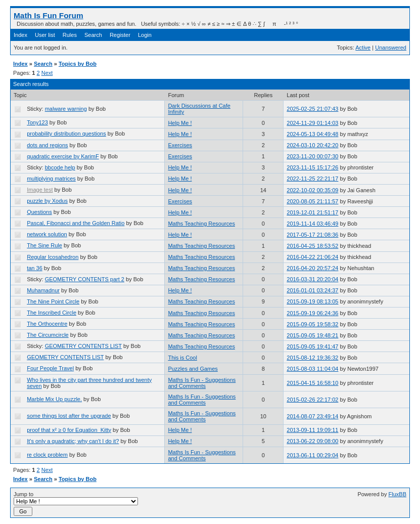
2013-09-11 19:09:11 (312, 430)
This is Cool (182, 358)
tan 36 (35, 268)
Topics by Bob (78, 64)
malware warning (66, 109)
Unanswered (391, 48)
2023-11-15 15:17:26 (312, 167)
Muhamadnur (43, 290)
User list (45, 35)
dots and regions (47, 145)
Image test (40, 190)
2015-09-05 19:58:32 (312, 324)
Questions (39, 212)
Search (93, 35)
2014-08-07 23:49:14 (312, 416)
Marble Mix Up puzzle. (54, 399)
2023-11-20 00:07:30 (312, 156)
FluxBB (398, 494)
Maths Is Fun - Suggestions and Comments (202, 383)
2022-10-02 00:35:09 (312, 190)
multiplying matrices (51, 179)
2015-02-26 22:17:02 (312, 400)
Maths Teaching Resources (201, 224)
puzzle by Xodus (47, 201)
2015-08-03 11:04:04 (312, 369)
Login (145, 35)
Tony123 (37, 122)
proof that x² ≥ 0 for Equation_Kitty (69, 430)
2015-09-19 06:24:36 (312, 313)
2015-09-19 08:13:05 (312, 301)
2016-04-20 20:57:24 (312, 268)
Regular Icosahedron (53, 257)
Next (47, 73)
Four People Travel (50, 368)
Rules (70, 35)
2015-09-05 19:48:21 (312, 335)
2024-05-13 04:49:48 (312, 134)
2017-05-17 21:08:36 (312, 235)
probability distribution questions (66, 134)
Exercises (180, 145)
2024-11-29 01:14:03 (312, 123)
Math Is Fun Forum (49, 15)
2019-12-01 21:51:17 (312, 212)
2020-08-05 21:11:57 (312, 201)
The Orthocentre (47, 324)
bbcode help (60, 167)
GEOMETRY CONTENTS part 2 (85, 279)
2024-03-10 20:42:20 (312, 145)
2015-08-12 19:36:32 (312, 358)
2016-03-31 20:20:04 (312, 279)
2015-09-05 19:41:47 (312, 346)
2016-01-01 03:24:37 (312, 290)
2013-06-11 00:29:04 (312, 455)
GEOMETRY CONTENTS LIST (83, 346)
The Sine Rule (44, 245)
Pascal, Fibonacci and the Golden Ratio (76, 223)
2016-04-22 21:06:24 (312, 257)
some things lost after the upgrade (69, 416)
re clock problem (47, 455)
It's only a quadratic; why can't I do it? (73, 441)
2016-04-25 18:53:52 (312, 246)
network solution (47, 234)
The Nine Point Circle (53, 301)
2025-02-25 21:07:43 (312, 109)
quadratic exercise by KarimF (63, 156)
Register (120, 35)
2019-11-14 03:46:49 (312, 224)
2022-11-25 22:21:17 (312, 179)
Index (20, 35)
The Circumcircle (48, 335)
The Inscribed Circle (52, 313)
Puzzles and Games (193, 369)
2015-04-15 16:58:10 (312, 383)
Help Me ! (180, 123)
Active (363, 48)
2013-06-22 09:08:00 (312, 441)
